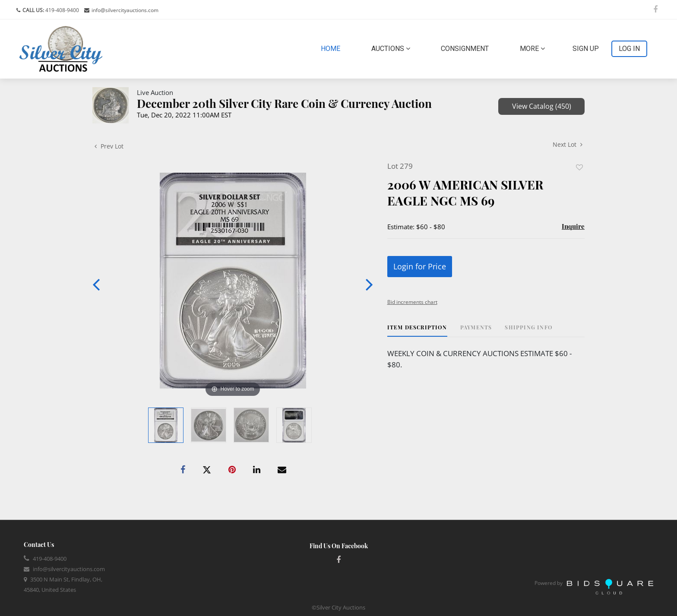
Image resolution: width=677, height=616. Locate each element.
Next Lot (568, 144)
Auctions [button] (391, 49)
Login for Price (420, 266)
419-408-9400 (62, 10)
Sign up (586, 49)
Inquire (573, 226)
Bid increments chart (412, 302)
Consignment (465, 49)
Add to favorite (579, 167)
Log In (629, 49)
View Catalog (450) (542, 106)
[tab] (417, 330)
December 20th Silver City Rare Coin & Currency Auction (284, 103)
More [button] (532, 49)
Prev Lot (109, 146)
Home (332, 48)
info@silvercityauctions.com (125, 10)
